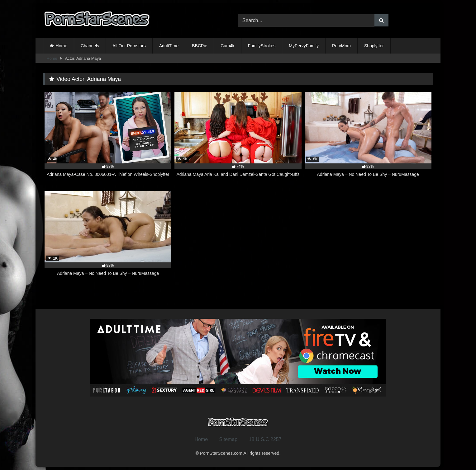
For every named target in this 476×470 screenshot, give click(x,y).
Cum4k (227, 46)
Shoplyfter (374, 46)
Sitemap (228, 439)
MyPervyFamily (304, 46)
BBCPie (200, 46)
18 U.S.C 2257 (265, 439)
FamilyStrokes (262, 46)
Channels (90, 46)
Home (62, 46)
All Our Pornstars (129, 46)
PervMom (341, 46)
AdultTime (169, 46)
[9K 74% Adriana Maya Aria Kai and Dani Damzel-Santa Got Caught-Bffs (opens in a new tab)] (238, 138)
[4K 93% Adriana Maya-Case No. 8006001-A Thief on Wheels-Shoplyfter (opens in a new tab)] (108, 138)
